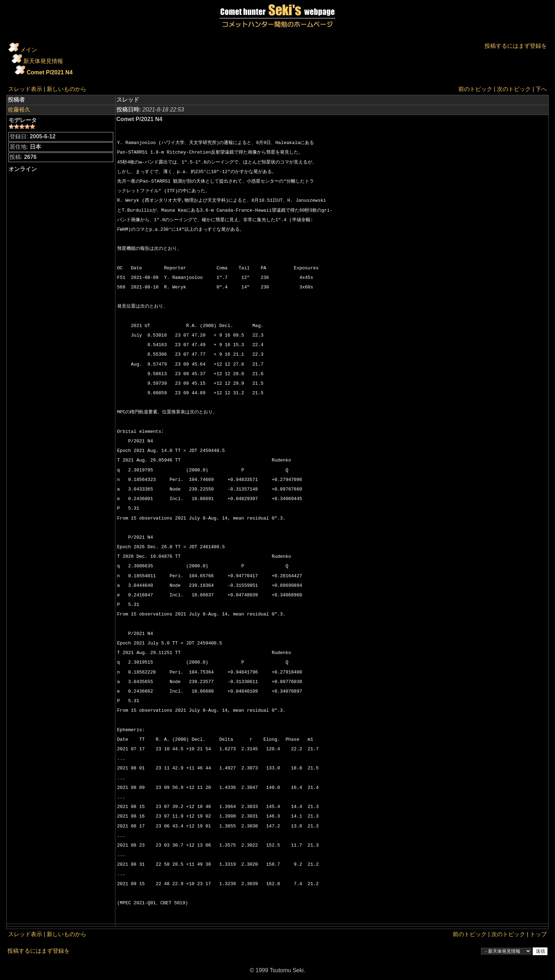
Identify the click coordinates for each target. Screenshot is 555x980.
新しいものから (67, 89)
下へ (541, 89)
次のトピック (514, 89)
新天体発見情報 (43, 61)
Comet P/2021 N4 (50, 72)
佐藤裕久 (19, 110)
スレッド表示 (25, 89)
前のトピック (475, 89)
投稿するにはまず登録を (516, 46)
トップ (538, 934)
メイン (29, 50)
